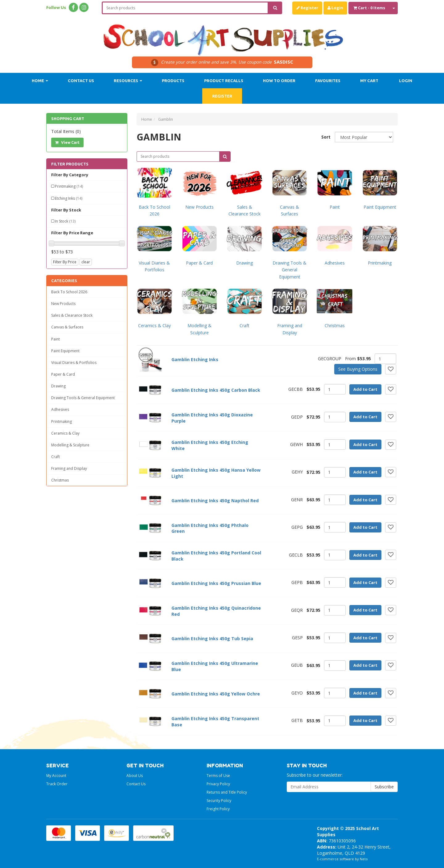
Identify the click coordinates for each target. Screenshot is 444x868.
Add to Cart (365, 389)
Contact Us (81, 81)
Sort (326, 137)
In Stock (65, 221)
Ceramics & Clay (65, 433)
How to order (279, 81)
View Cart (67, 142)
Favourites (328, 81)
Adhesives (60, 409)
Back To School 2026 (69, 292)
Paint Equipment (65, 351)
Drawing (58, 386)
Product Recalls (224, 81)
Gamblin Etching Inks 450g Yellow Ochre (216, 694)
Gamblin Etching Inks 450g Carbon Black (216, 390)
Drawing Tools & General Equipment (83, 398)
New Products (63, 304)
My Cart (369, 81)
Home (40, 81)
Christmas (60, 480)
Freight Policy (218, 809)
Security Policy (219, 801)
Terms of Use (218, 776)
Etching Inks (69, 198)
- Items (369, 8)
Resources (128, 81)
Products (173, 81)
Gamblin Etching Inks (195, 359)
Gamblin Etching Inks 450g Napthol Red (215, 501)
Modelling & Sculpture (70, 445)
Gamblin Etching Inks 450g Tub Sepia (212, 638)
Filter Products (70, 164)
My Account (56, 776)
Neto (364, 859)
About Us (135, 776)
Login (335, 8)
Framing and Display (69, 468)
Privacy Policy (218, 784)
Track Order (57, 784)
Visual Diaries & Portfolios (74, 363)
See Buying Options (358, 369)
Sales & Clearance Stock (72, 315)
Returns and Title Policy (227, 792)
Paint (55, 339)
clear (86, 262)
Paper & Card (63, 374)
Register (307, 8)
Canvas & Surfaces (67, 327)
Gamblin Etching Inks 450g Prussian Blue (216, 583)
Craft (55, 457)
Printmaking (69, 186)
